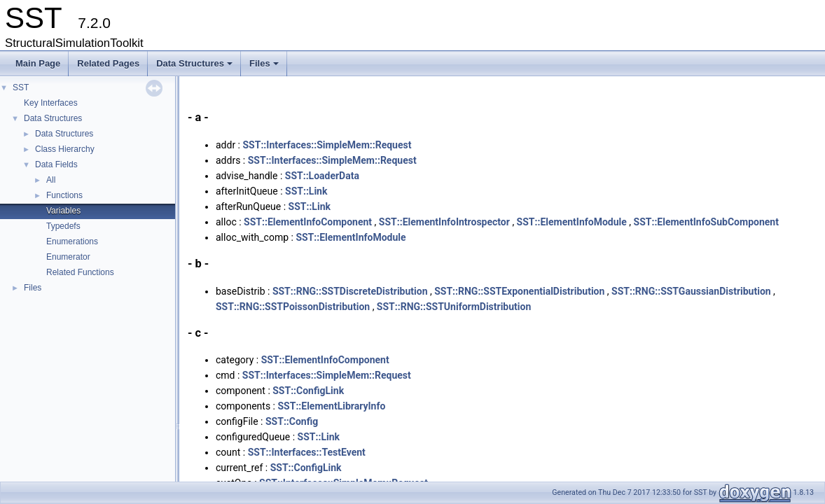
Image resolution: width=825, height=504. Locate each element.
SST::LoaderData (322, 176)
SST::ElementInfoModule (572, 222)
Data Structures (195, 67)
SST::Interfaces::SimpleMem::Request (327, 145)
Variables (63, 211)
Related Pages (108, 63)
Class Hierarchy (65, 149)
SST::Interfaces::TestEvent (307, 452)
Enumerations (72, 241)
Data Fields (56, 164)
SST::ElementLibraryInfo (331, 406)
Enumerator (68, 257)
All (51, 180)
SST (21, 87)
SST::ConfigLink (308, 391)
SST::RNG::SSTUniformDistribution (454, 307)
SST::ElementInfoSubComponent (706, 222)
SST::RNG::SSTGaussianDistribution (691, 291)
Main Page (38, 63)
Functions (64, 195)
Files (265, 67)
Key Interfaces (51, 103)
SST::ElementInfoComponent (308, 222)
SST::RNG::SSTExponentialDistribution (519, 291)
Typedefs (63, 226)
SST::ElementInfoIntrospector (444, 222)
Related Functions (80, 272)
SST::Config (292, 421)
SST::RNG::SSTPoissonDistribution (293, 307)
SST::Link (306, 191)
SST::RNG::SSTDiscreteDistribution (350, 291)
